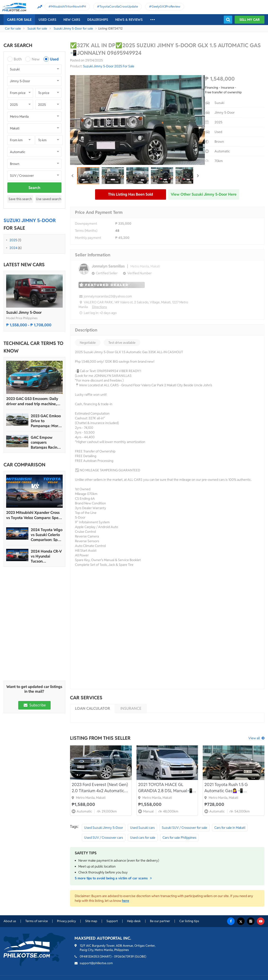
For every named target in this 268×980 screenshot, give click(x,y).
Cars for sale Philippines (179, 838)
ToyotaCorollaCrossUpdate (119, 6)
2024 (13, 248)
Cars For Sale (19, 20)
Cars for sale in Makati (230, 828)
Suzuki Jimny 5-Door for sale (73, 28)
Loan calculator (92, 708)
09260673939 (124, 956)
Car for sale (13, 28)
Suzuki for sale (37, 28)
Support (112, 921)
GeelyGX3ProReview (166, 6)
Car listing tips (189, 921)
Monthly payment (88, 238)
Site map (91, 921)
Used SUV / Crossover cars (104, 838)
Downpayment (86, 224)
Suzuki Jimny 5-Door (24, 312)
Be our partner (160, 921)
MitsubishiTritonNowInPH (68, 6)
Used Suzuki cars (142, 828)
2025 (13, 240)
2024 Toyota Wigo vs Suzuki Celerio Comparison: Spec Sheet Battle (47, 535)
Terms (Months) (86, 231)
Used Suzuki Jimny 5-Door (104, 828)
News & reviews (129, 20)
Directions (99, 307)
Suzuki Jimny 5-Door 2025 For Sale (109, 66)
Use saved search (49, 199)
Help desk (134, 921)
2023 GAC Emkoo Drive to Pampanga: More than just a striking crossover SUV (46, 421)
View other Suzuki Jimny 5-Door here (204, 194)
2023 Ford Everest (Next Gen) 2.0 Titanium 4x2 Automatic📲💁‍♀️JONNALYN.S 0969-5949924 (101, 788)
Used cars (47, 20)
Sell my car (250, 20)
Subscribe (34, 705)
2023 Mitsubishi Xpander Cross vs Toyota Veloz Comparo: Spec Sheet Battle (33, 515)
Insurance (131, 708)
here (126, 901)
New (36, 59)
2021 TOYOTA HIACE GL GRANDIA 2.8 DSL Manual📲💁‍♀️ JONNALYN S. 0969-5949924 (165, 788)
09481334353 (89, 956)
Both (18, 59)
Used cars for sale (143, 838)
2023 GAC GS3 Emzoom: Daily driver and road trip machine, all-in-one (32, 401)
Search (34, 188)
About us (10, 921)
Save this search (20, 199)
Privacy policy (66, 921)
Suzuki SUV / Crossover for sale (185, 828)
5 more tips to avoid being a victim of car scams (114, 878)
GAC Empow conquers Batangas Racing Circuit (45, 442)
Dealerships (98, 20)
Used (54, 59)
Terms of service (37, 921)
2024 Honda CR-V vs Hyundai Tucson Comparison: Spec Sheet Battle (46, 556)
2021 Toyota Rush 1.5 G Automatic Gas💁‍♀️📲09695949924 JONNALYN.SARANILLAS (228, 788)
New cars (72, 20)
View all (254, 738)
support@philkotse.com (96, 963)
